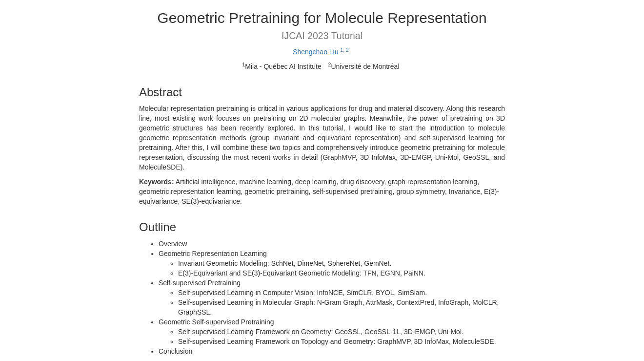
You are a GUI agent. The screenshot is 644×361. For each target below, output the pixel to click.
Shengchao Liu (321, 52)
